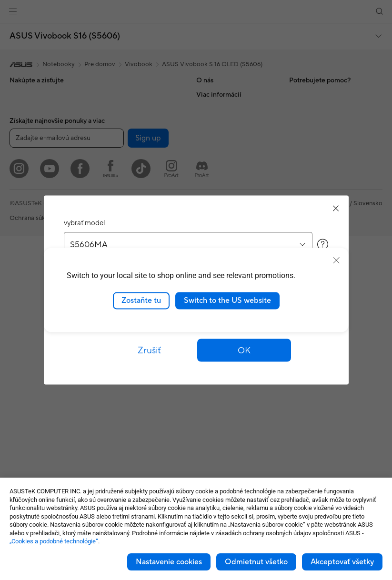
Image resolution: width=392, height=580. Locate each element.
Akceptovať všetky (342, 562)
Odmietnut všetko (256, 562)
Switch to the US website (227, 300)
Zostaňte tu (141, 300)
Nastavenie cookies (169, 562)
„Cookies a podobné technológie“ (54, 541)
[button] (244, 350)
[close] (336, 260)
